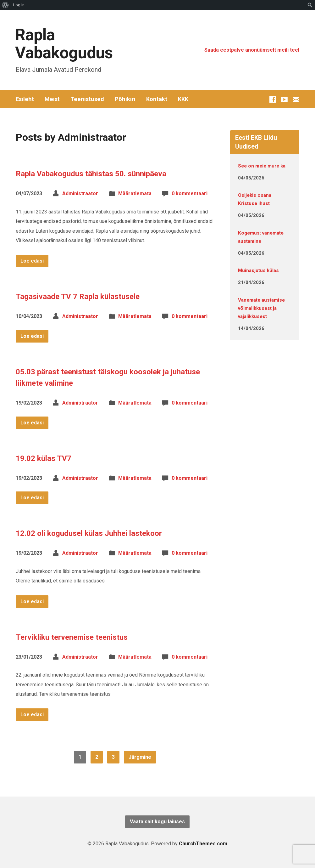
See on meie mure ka (262, 166)
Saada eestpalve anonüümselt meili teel (252, 50)
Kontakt (157, 99)
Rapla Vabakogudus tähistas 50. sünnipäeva (91, 174)
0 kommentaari (190, 193)
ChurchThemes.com (203, 844)
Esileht (25, 99)
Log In (19, 5)
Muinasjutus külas (258, 270)
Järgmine (140, 757)
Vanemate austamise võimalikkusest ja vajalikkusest (261, 308)
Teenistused (87, 99)
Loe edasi (32, 261)
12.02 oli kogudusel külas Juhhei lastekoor (89, 533)
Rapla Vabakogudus (64, 44)
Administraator (80, 193)
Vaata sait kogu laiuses (157, 822)
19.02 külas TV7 (44, 458)
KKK (183, 99)
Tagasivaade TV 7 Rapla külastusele (78, 297)
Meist (52, 99)
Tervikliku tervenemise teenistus (72, 637)
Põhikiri (125, 99)
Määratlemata (135, 193)
